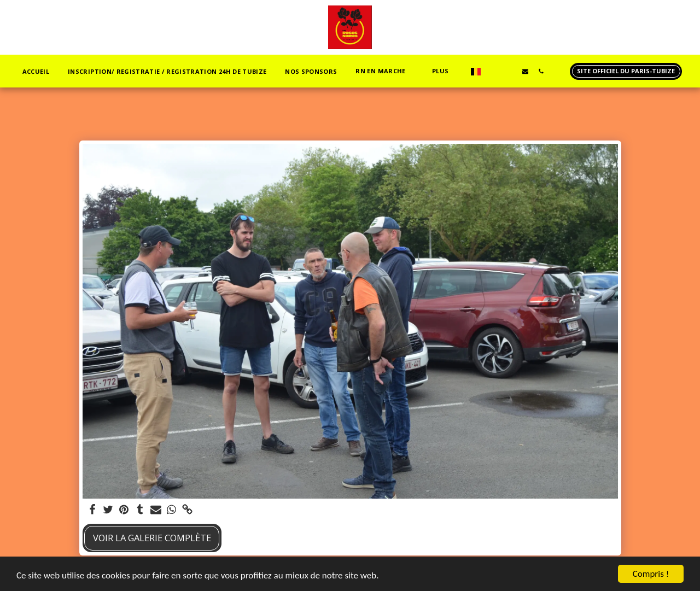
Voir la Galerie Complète (152, 538)
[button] (384, 71)
